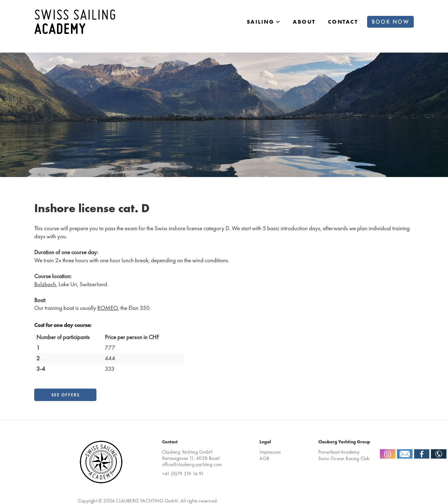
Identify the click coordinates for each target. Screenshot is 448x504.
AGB (264, 458)
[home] (75, 22)
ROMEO (108, 308)
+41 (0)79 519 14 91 (183, 474)
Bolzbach (45, 284)
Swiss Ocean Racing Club (344, 458)
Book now (390, 22)
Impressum (270, 452)
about (304, 22)
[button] (264, 22)
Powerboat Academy (339, 452)
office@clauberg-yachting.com (192, 464)
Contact (343, 22)
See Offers (65, 395)
